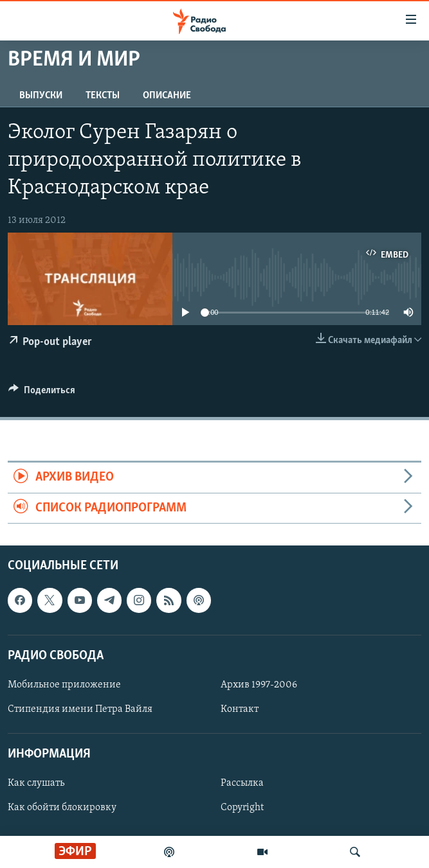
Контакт (240, 709)
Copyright (242, 808)
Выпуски (41, 96)
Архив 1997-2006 (259, 685)
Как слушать (36, 784)
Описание (167, 96)
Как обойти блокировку (62, 808)
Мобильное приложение (64, 685)
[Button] (42, 393)
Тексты (103, 96)
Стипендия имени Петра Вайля (80, 709)
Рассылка (242, 784)
